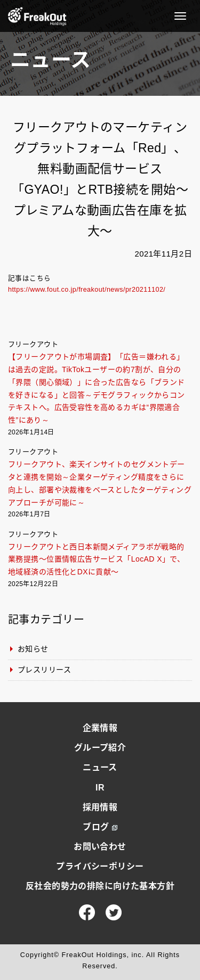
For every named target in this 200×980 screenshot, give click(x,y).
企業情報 (100, 728)
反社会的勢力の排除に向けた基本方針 (100, 886)
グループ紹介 (100, 748)
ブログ (100, 827)
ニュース (100, 767)
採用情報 (100, 807)
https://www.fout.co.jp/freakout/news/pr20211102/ (87, 290)
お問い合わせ (100, 847)
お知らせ (33, 649)
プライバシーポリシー (100, 866)
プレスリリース (44, 670)
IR (100, 788)
